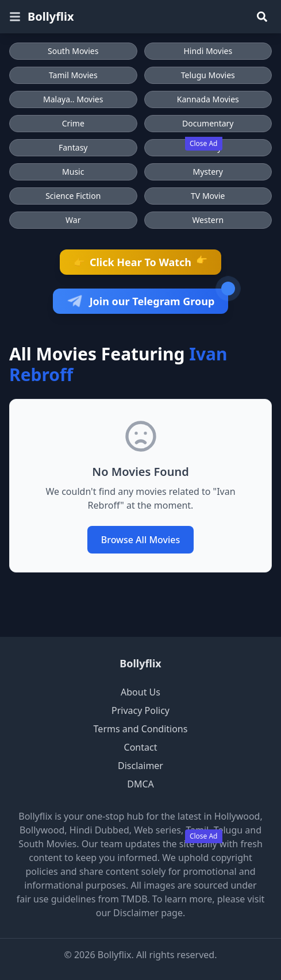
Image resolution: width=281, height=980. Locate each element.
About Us (140, 692)
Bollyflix (51, 16)
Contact (141, 747)
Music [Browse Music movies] (73, 172)
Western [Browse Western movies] (208, 220)
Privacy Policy (140, 710)
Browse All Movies (141, 540)
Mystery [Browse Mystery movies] (208, 172)
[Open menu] (15, 17)
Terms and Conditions (141, 729)
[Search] (262, 17)
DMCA (140, 784)
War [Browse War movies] (73, 220)
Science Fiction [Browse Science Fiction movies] (73, 196)
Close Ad (204, 143)
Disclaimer (140, 766)
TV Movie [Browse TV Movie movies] (208, 196)
